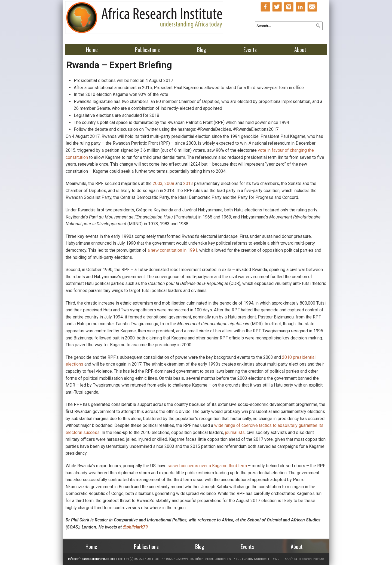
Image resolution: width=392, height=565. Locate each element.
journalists (235, 432)
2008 (169, 183)
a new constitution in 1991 (172, 250)
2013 (188, 183)
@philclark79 (135, 527)
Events (250, 50)
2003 (158, 183)
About (300, 50)
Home (92, 50)
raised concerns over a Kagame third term (207, 466)
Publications (147, 50)
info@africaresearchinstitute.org (92, 559)
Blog (202, 50)
